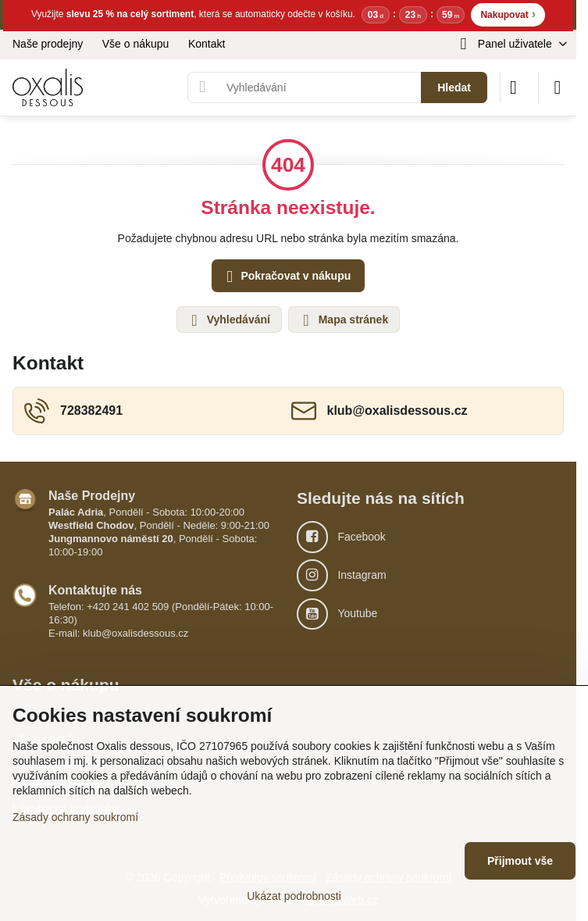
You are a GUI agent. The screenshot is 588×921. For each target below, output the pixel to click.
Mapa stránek (343, 320)
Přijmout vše (520, 861)
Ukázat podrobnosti (294, 896)
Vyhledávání (228, 320)
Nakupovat (508, 14)
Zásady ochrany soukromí (75, 817)
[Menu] (558, 87)
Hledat (454, 87)
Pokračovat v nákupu (287, 277)
